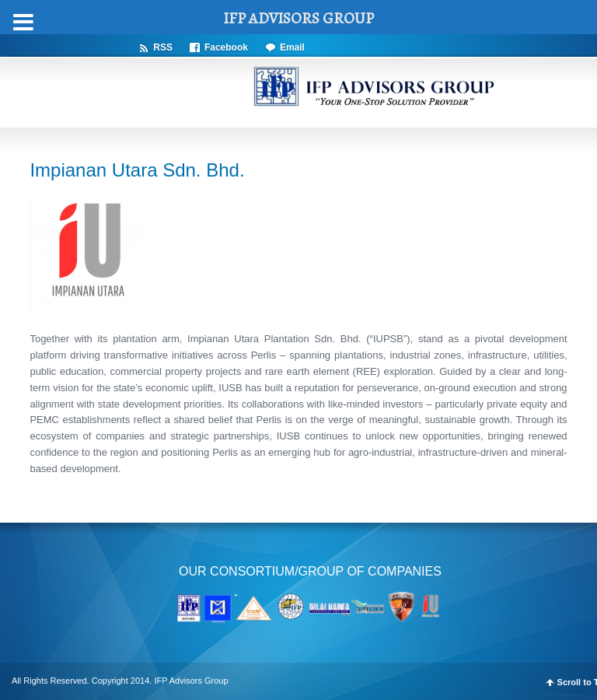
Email (292, 47)
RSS (163, 47)
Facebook (226, 47)
